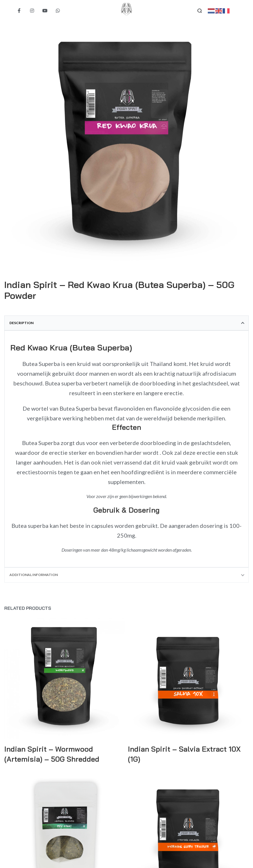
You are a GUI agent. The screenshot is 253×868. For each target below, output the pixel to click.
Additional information (34, 575)
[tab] (126, 323)
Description (21, 323)
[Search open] (200, 11)
